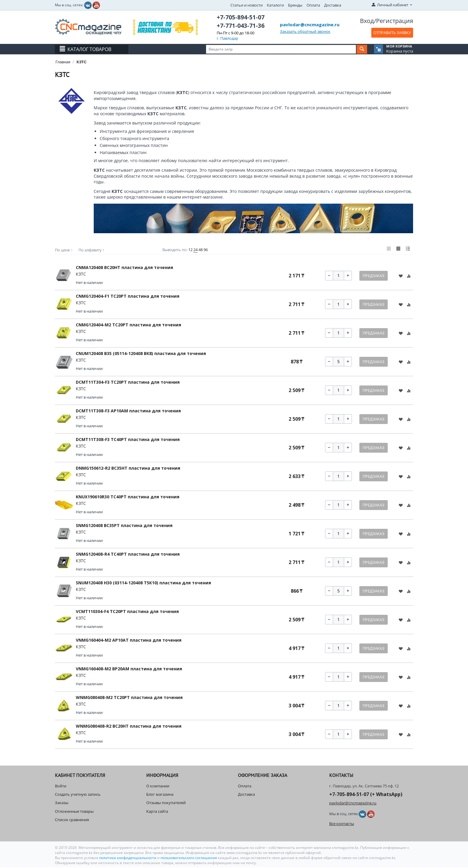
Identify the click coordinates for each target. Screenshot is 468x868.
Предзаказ (374, 277)
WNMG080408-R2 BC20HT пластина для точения (129, 727)
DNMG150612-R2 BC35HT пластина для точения (128, 469)
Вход (367, 21)
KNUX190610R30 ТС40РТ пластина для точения (128, 498)
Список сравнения (72, 821)
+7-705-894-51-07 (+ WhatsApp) (366, 795)
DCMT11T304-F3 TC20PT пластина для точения (128, 383)
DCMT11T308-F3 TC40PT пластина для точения (128, 440)
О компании (158, 787)
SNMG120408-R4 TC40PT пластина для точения (128, 555)
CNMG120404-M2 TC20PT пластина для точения (128, 326)
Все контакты (342, 824)
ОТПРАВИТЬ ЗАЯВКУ (392, 33)
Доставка (333, 5)
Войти (61, 787)
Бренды (295, 5)
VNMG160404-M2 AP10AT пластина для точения (129, 641)
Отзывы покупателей (166, 804)
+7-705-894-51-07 (241, 17)
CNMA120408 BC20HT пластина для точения (124, 268)
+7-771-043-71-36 (241, 26)
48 (201, 250)
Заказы (62, 804)
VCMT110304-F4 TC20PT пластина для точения (127, 612)
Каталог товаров (89, 49)
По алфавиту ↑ (92, 250)
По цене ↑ (64, 250)
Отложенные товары (74, 812)
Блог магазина (160, 795)
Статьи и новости (247, 5)
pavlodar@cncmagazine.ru (310, 24)
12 (190, 250)
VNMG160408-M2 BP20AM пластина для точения (129, 670)
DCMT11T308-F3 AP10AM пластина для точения (128, 412)
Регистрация (395, 21)
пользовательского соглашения (189, 859)
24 (195, 250)
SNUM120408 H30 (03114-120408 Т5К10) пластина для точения (143, 584)
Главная (63, 62)
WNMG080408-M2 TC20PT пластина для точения (129, 698)
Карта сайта (157, 812)
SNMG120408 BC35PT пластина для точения (124, 526)
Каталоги (275, 5)
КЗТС (81, 275)
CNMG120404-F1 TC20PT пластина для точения (128, 297)
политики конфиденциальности (128, 859)
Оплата (313, 5)
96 (206, 250)
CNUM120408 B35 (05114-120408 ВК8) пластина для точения (141, 354)
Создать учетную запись (78, 795)
